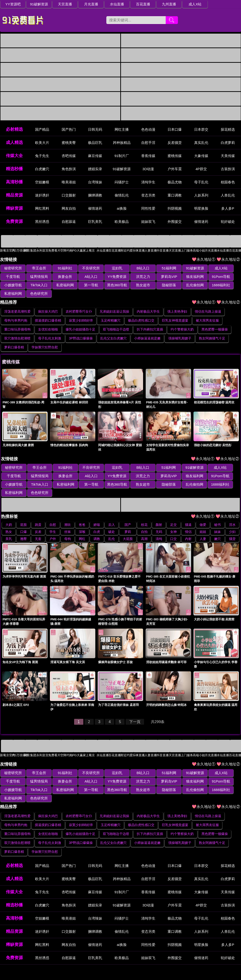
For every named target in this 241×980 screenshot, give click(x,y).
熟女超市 (84, 285)
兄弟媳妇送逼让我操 (114, 303)
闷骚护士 (122, 182)
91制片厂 (122, 156)
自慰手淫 (148, 143)
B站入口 (133, 268)
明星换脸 (201, 209)
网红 (82, 522)
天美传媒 (228, 156)
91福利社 (60, 268)
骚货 (232, 522)
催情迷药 (95, 209)
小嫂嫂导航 (205, 277)
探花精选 (228, 130)
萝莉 (128, 515)
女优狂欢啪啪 (48, 321)
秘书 (217, 508)
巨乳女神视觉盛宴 (175, 312)
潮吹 (68, 508)
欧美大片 (42, 143)
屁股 (24, 508)
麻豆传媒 (95, 156)
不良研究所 (84, 268)
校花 (144, 508)
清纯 (159, 522)
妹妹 (217, 515)
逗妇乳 (108, 268)
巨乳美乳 (95, 222)
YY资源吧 (12, 4)
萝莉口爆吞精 (14, 339)
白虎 (97, 515)
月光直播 (84, 4)
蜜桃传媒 (175, 156)
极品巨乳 (95, 143)
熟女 (9, 515)
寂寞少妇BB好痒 (81, 312)
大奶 (9, 508)
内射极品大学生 (148, 303)
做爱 (203, 508)
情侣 (188, 515)
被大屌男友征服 (207, 312)
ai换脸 (122, 209)
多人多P (228, 209)
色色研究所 (205, 285)
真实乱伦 (201, 143)
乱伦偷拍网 (133, 285)
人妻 (203, 522)
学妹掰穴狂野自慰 (45, 339)
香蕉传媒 (148, 156)
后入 (112, 508)
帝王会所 (36, 268)
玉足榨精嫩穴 (111, 312)
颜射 (159, 508)
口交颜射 (69, 195)
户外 (53, 522)
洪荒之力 (108, 277)
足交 (173, 508)
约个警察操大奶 (182, 321)
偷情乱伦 (122, 195)
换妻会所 (36, 277)
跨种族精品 (122, 143)
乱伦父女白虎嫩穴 (113, 330)
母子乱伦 (201, 182)
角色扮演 (69, 169)
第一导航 (36, 285)
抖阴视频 (175, 209)
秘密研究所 (12, 268)
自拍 (144, 515)
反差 (38, 515)
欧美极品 (122, 222)
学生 (53, 515)
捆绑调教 (95, 195)
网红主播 (122, 130)
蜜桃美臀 (69, 143)
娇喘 (97, 508)
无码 (159, 515)
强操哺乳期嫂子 (180, 330)
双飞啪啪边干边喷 (116, 321)
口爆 (24, 515)
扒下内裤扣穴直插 (150, 321)
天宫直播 (60, 4)
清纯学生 (148, 182)
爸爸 (82, 508)
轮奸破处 (228, 222)
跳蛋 (38, 508)
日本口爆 (175, 130)
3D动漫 (148, 169)
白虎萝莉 (228, 143)
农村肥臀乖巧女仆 (79, 303)
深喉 (82, 515)
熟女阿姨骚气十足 (212, 330)
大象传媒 (201, 156)
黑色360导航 (60, 285)
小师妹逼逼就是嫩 (147, 330)
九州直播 (157, 4)
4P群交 (201, 169)
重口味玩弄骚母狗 (17, 321)
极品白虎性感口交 (141, 312)
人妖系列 (201, 195)
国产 (128, 508)
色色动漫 (148, 130)
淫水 (232, 508)
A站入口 (60, 277)
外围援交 (175, 222)
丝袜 (68, 515)
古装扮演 (228, 169)
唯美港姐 (69, 182)
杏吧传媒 (69, 156)
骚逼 (188, 508)
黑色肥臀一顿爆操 (215, 321)
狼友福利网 (157, 277)
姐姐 (203, 515)
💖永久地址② (229, 260)
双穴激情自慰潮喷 (17, 330)
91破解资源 (36, 4)
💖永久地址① (204, 260)
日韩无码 (95, 130)
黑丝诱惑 (42, 222)
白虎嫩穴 (42, 169)
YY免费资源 (84, 277)
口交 (173, 522)
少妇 (232, 515)
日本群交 (201, 130)
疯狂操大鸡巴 (48, 303)
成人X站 (181, 4)
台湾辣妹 (95, 182)
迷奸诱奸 (42, 195)
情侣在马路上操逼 (208, 303)
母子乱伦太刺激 (50, 330)
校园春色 (228, 182)
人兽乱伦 (228, 195)
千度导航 (229, 268)
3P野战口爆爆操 (81, 330)
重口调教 (175, 195)
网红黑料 (42, 209)
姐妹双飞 (148, 222)
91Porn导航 (181, 277)
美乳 (9, 522)
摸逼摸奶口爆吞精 (48, 312)
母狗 (68, 522)
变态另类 (148, 195)
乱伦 (112, 522)
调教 (97, 522)
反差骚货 (175, 143)
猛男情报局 (12, 277)
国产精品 (42, 130)
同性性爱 (148, 209)
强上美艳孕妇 (177, 303)
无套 (38, 522)
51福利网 (157, 268)
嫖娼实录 (95, 169)
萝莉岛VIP (133, 277)
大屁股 (128, 522)
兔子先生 (42, 156)
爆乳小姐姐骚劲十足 (80, 321)
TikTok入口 (229, 277)
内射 (188, 522)
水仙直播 (108, 4)
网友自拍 (69, 209)
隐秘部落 (108, 285)
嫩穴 (217, 522)
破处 (112, 515)
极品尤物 (175, 182)
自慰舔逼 (69, 222)
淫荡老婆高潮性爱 (17, 303)
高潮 (144, 522)
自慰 (53, 508)
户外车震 (175, 169)
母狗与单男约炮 (16, 312)
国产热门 (69, 130)
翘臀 (24, 522)
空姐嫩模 (42, 182)
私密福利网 (12, 285)
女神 (173, 515)
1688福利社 (157, 285)
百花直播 (133, 4)
